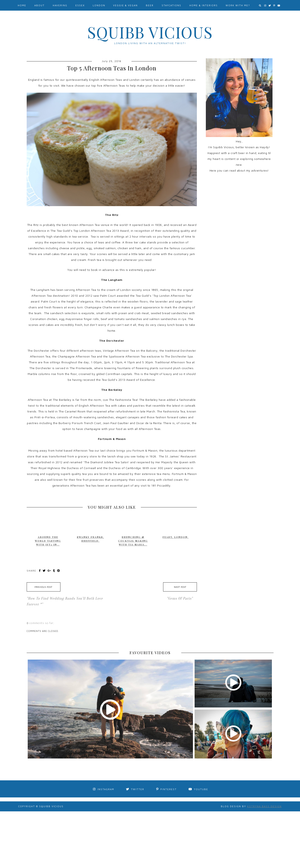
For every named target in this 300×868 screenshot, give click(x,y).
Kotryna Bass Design (264, 806)
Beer (150, 5)
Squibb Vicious (150, 32)
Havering (60, 5)
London (99, 5)
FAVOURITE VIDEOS (150, 653)
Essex (80, 5)
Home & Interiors (204, 5)
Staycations (171, 5)
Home (22, 5)
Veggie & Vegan (125, 5)
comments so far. (42, 623)
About (39, 5)
